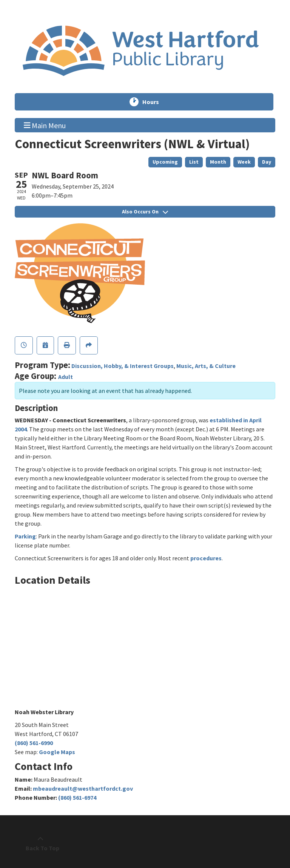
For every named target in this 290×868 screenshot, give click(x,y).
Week (244, 162)
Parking (25, 536)
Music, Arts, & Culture (206, 366)
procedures (206, 558)
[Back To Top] (40, 843)
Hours (154, 102)
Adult (66, 377)
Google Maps (57, 752)
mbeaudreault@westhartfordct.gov (83, 788)
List (194, 162)
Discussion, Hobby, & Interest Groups (123, 366)
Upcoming (165, 162)
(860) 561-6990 (34, 743)
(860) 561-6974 (77, 797)
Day (267, 162)
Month (218, 162)
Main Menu (45, 125)
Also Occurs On (145, 212)
